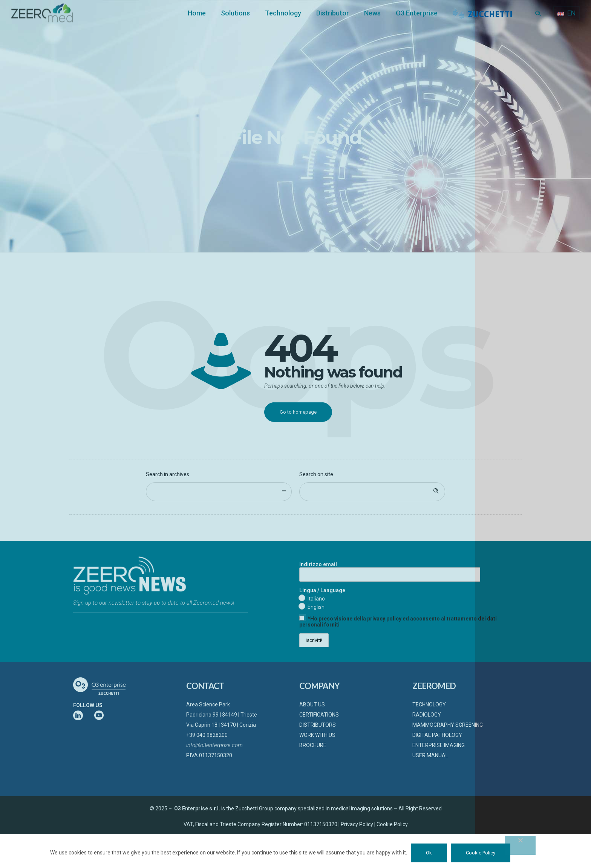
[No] (520, 845)
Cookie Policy (481, 853)
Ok (429, 853)
